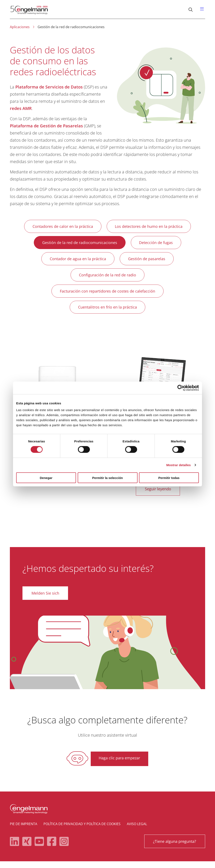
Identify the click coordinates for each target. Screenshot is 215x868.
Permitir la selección (107, 478)
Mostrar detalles (179, 465)
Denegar (46, 478)
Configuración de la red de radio (107, 278)
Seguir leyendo (158, 495)
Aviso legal (137, 831)
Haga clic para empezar (119, 765)
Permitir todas (169, 478)
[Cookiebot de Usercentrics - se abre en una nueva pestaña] (180, 388)
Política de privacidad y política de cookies (82, 831)
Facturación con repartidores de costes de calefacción (107, 295)
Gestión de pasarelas (148, 261)
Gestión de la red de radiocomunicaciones (78, 244)
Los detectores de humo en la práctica (150, 227)
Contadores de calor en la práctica (62, 227)
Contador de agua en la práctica (77, 261)
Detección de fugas (157, 244)
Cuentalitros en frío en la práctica (107, 312)
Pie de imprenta (24, 831)
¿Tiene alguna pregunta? (174, 848)
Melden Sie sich (46, 600)
